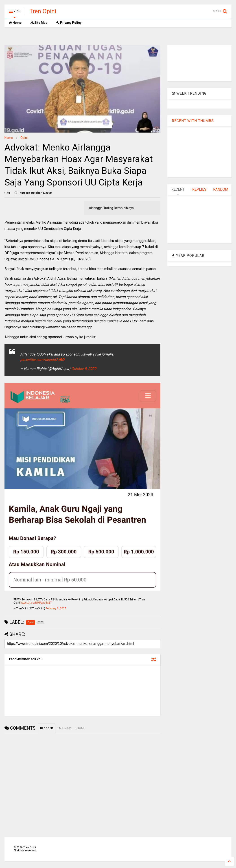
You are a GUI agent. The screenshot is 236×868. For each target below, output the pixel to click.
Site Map (39, 23)
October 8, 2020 (84, 369)
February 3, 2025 (56, 608)
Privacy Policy (69, 23)
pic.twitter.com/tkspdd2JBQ (42, 360)
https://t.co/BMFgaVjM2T (36, 603)
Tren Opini (43, 11)
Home (15, 23)
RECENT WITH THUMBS (193, 121)
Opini (24, 138)
